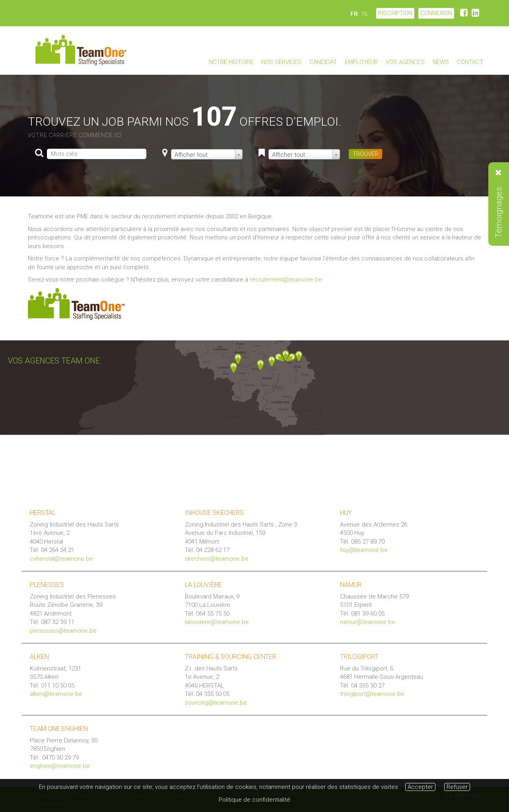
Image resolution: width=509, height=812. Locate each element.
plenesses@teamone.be (63, 631)
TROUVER (365, 154)
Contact (470, 62)
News (441, 62)
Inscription (395, 13)
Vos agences (405, 62)
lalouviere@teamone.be (217, 622)
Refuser (457, 787)
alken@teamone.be (56, 694)
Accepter (420, 787)
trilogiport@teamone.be (372, 694)
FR (354, 14)
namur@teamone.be (368, 622)
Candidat (323, 62)
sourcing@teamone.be (216, 703)
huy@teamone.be (364, 550)
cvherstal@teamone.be (61, 559)
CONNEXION (436, 13)
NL (365, 14)
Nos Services (281, 62)
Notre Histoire (231, 62)
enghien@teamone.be (60, 766)
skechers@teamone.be (217, 559)
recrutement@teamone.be (286, 280)
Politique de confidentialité (254, 800)
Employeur (361, 62)
